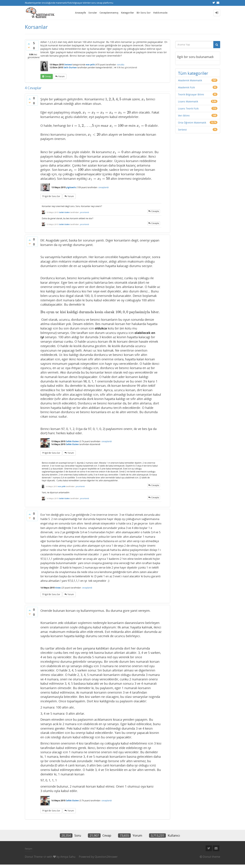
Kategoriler (127, 13)
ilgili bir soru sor (52, 196)
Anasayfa (80, 13)
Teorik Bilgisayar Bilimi (191, 94)
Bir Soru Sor (144, 13)
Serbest (68, 65)
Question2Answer (106, 857)
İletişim (29, 849)
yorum (61, 76)
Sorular (93, 13)
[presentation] (113, 99)
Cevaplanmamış (109, 13)
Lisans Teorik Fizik (188, 108)
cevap (48, 76)
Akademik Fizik (186, 87)
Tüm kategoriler (193, 73)
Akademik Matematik (190, 80)
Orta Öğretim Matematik (192, 123)
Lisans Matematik (188, 101)
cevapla (155, 211)
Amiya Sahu (68, 857)
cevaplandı (103, 187)
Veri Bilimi (184, 116)
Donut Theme (34, 857)
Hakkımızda (160, 13)
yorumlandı (84, 212)
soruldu (121, 65)
